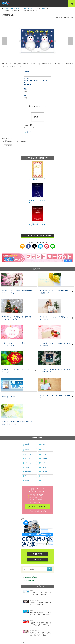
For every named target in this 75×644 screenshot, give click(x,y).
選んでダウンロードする (38, 106)
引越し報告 (44, 467)
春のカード (28, 472)
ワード (29, 132)
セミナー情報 (29, 580)
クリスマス (9, 146)
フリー (43, 480)
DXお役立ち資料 (31, 577)
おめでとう (44, 444)
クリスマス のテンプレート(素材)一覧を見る (37, 235)
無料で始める (39, 507)
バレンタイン (29, 463)
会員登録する (37, 554)
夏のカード (28, 476)
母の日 (43, 463)
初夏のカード (45, 472)
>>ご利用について (7, 139)
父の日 (27, 467)
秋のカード (44, 476)
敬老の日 (44, 454)
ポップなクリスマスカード (37, 179)
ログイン (37, 559)
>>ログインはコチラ (22, 141)
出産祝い (44, 450)
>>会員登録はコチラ (8, 141)
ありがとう (44, 459)
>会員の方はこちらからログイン (37, 511)
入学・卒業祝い (29, 454)
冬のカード (28, 480)
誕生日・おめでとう (30, 445)
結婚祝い (28, 450)
